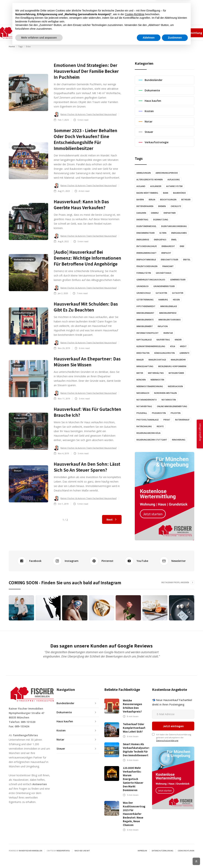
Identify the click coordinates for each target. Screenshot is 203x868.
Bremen (162, 206)
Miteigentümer (176, 373)
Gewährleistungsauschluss (151, 280)
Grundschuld (144, 293)
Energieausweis (179, 233)
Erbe (182, 246)
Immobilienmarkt (145, 313)
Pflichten (176, 413)
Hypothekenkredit (146, 306)
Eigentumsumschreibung (174, 226)
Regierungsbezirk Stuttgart (152, 440)
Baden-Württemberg (147, 193)
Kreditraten (143, 353)
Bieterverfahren (145, 206)
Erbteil (187, 260)
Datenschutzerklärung (167, 719)
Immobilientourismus (170, 320)
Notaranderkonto (147, 400)
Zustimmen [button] (175, 858)
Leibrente (184, 353)
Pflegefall (142, 413)
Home (12, 46)
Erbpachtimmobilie (146, 260)
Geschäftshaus (164, 273)
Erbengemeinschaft (146, 253)
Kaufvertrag (163, 340)
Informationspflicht (148, 333)
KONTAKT (119, 33)
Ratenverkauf (182, 420)
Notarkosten (169, 400)
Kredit (183, 346)
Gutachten (161, 293)
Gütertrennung (145, 300)
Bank (166, 193)
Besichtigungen (168, 200)
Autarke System (174, 186)
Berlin (152, 200)
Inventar (168, 333)
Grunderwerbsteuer (164, 286)
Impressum (157, 33)
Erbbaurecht (168, 246)
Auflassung (174, 180)
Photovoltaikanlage (148, 420)
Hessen (176, 300)
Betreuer (186, 200)
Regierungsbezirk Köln (148, 433)
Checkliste (176, 206)
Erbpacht (166, 253)
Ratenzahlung (144, 426)
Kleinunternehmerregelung (151, 346)
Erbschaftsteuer (170, 260)
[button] (52, 33)
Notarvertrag (144, 406)
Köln (173, 346)
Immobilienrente (145, 320)
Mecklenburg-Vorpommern (172, 366)
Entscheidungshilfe (147, 246)
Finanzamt (168, 266)
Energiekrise (143, 240)
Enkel (174, 240)
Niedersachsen (175, 386)
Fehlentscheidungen (147, 266)
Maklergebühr (178, 360)
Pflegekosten (159, 413)
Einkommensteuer (146, 233)
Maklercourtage (157, 360)
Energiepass (160, 240)
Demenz (155, 213)
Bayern (140, 200)
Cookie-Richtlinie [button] (135, 834)
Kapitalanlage (144, 340)
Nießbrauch (143, 393)
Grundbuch (142, 286)
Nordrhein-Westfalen (165, 393)
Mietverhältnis (156, 373)
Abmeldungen (144, 173)
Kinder (178, 340)
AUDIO (85, 33)
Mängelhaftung (145, 366)
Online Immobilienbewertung (172, 406)
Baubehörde (179, 193)
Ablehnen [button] (149, 858)
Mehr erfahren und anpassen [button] (39, 858)
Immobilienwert (145, 326)
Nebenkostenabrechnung (150, 386)
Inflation (163, 326)
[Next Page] (112, 519)
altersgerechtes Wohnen (150, 180)
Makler (140, 360)
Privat (167, 420)
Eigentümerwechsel (146, 226)
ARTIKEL (71, 33)
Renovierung (179, 440)
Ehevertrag (142, 220)
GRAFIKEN (101, 33)
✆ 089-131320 (134, 33)
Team (145, 33)
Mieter (140, 373)
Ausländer (156, 186)
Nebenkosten (157, 380)
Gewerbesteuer (178, 280)
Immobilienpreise (168, 313)
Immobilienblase (169, 306)
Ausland (141, 186)
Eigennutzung (161, 220)
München (141, 380)
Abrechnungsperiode (167, 173)
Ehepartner (170, 213)
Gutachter (178, 293)
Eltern (163, 233)
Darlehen (141, 213)
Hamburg (163, 300)
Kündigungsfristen (165, 353)
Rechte (160, 426)
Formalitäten (144, 273)
